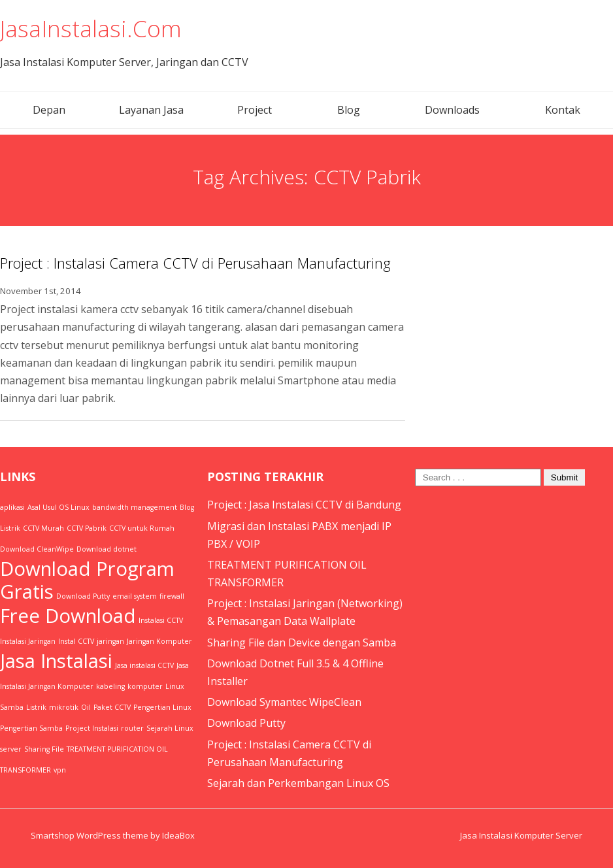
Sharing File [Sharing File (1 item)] (44, 748)
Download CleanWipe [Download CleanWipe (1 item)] (37, 548)
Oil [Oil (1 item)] (86, 707)
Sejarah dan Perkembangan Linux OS (298, 782)
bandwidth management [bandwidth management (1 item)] (135, 507)
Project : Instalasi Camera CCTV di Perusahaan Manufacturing (195, 262)
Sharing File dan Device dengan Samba (302, 642)
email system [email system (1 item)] (135, 595)
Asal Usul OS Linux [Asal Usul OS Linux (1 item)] (58, 507)
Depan (49, 109)
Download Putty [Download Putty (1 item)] (83, 595)
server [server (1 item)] (11, 748)
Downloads (452, 109)
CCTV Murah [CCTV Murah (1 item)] (43, 527)
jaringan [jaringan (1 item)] (110, 641)
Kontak (563, 109)
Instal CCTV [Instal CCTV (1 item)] (76, 641)
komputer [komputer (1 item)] (145, 686)
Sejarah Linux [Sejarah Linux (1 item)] (170, 727)
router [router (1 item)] (132, 727)
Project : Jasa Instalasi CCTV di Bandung (304, 504)
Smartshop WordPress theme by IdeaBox (113, 835)
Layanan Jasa (151, 109)
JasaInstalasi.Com (93, 28)
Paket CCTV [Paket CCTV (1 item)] (112, 707)
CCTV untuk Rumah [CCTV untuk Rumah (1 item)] (142, 527)
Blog (349, 109)
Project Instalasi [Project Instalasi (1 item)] (92, 727)
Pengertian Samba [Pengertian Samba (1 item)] (31, 727)
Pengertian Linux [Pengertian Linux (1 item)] (162, 707)
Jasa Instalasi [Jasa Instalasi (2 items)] (56, 660)
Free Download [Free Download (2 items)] (68, 615)
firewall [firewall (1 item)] (172, 595)
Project (255, 109)
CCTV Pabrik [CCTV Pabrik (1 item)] (87, 527)
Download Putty (246, 722)
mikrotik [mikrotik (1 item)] (64, 707)
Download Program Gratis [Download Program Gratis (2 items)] (87, 579)
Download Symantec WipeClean (284, 701)
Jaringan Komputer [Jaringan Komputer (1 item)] (159, 641)
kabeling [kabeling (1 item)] (110, 686)
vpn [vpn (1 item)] (60, 769)
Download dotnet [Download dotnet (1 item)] (107, 548)
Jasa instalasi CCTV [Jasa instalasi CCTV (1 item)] (144, 665)
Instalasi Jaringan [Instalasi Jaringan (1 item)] (28, 641)
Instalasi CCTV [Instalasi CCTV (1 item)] (161, 620)
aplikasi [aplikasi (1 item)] (12, 507)
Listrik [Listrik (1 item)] (36, 707)
